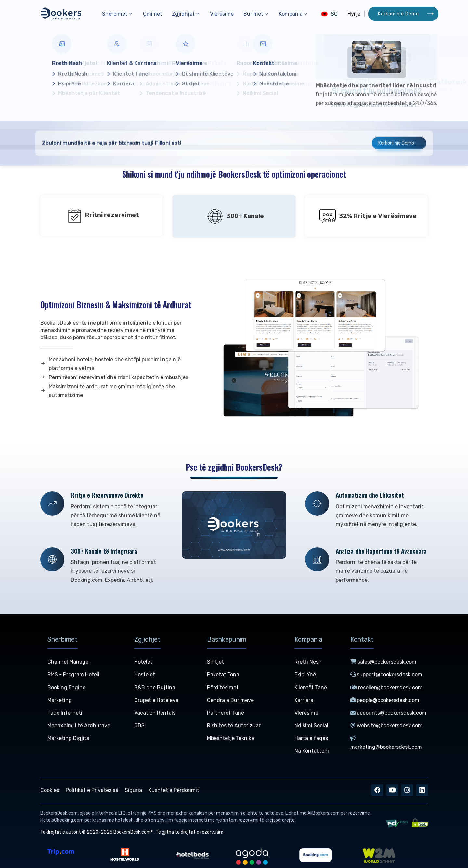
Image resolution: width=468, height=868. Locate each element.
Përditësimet (223, 688)
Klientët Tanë (311, 688)
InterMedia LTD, (111, 813)
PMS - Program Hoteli (73, 675)
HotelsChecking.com (62, 820)
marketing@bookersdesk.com (386, 743)
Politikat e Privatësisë (92, 790)
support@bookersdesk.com (386, 675)
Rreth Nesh (308, 662)
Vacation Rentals (155, 713)
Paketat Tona (223, 675)
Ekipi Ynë (305, 675)
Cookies (50, 790)
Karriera (304, 700)
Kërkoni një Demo (398, 14)
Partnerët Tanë (226, 713)
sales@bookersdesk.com (383, 662)
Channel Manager (69, 662)
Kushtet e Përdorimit (174, 790)
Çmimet (153, 14)
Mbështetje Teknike (231, 738)
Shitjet (215, 662)
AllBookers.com (324, 813)
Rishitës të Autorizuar (234, 726)
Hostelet (145, 675)
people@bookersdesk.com (385, 700)
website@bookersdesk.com (386, 726)
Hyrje (354, 14)
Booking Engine (66, 688)
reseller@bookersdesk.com (386, 688)
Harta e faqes (311, 738)
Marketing (60, 700)
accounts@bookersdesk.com (388, 713)
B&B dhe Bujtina (155, 688)
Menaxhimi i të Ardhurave (79, 726)
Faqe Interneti (65, 713)
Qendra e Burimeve (230, 700)
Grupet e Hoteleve (156, 700)
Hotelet (143, 662)
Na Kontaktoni (312, 751)
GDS (139, 726)
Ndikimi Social (311, 726)
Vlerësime (222, 14)
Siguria (133, 790)
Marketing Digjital (69, 738)
